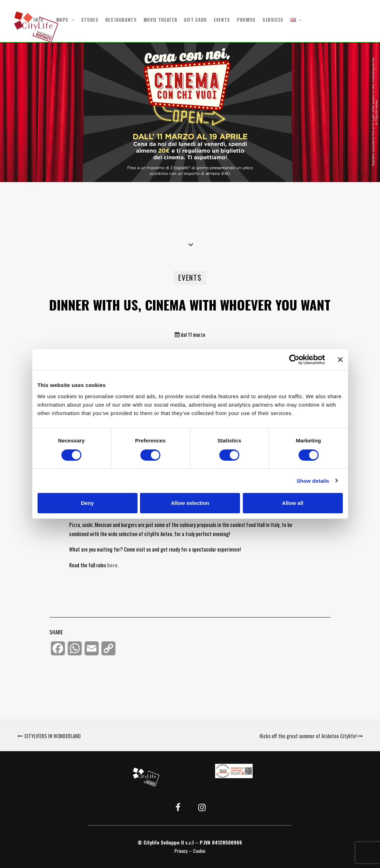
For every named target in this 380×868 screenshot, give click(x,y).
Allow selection (190, 503)
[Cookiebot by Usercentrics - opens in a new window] (294, 360)
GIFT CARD (195, 20)
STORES (90, 20)
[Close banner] (340, 360)
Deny (88, 503)
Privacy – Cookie (190, 851)
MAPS (65, 20)
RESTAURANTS (121, 20)
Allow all (293, 503)
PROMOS (246, 20)
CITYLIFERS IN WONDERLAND (49, 736)
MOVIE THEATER (160, 20)
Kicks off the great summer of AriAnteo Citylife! (311, 736)
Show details (313, 481)
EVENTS (222, 20)
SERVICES (273, 20)
